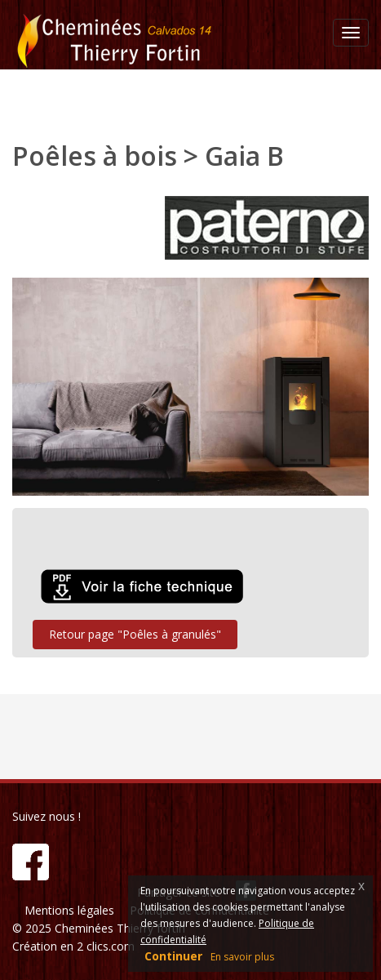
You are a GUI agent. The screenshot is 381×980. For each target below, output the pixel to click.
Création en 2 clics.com (73, 946)
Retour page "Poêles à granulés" (135, 634)
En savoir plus (242, 957)
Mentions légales (69, 910)
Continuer (173, 956)
